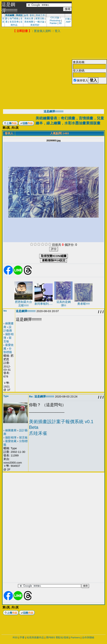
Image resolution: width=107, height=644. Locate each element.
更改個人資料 (42, 31)
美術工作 (40, 15)
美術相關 (29, 22)
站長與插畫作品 (35, 637)
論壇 (26, 15)
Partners (75, 637)
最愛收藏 (11, 441)
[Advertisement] (36, 71)
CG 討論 (55, 18)
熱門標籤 (14, 19)
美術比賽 (29, 19)
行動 (68, 19)
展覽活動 (40, 19)
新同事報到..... (44, 304)
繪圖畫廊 (11, 430)
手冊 (22, 637)
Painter (53, 23)
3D (60, 23)
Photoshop (55, 21)
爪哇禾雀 (38, 433)
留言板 (23, 437)
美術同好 (35, 25)
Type (6, 396)
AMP (68, 22)
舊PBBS (51, 637)
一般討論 (40, 22)
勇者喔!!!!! (84, 304)
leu (5, 311)
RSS (15, 637)
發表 (32, 15)
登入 (58, 31)
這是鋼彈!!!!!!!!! (53, 111)
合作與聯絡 (88, 637)
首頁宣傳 (14, 22)
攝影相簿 (11, 437)
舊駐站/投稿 (62, 637)
